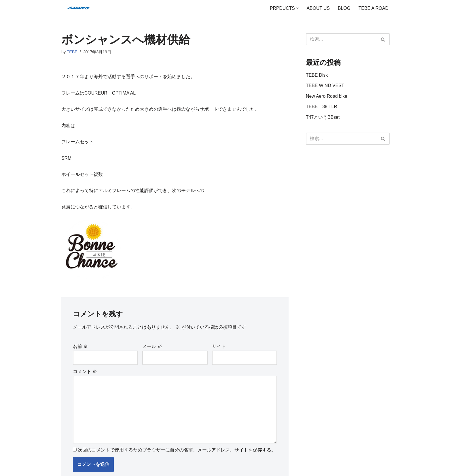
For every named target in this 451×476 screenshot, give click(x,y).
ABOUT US (317, 8)
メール (152, 349)
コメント (85, 374)
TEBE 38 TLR (322, 108)
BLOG (344, 8)
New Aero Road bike (327, 97)
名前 (80, 349)
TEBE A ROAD (373, 8)
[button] (296, 8)
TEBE (72, 52)
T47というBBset (323, 118)
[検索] (341, 39)
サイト (219, 349)
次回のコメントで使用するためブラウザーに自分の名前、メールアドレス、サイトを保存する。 (177, 455)
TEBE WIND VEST (325, 86)
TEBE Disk (317, 75)
